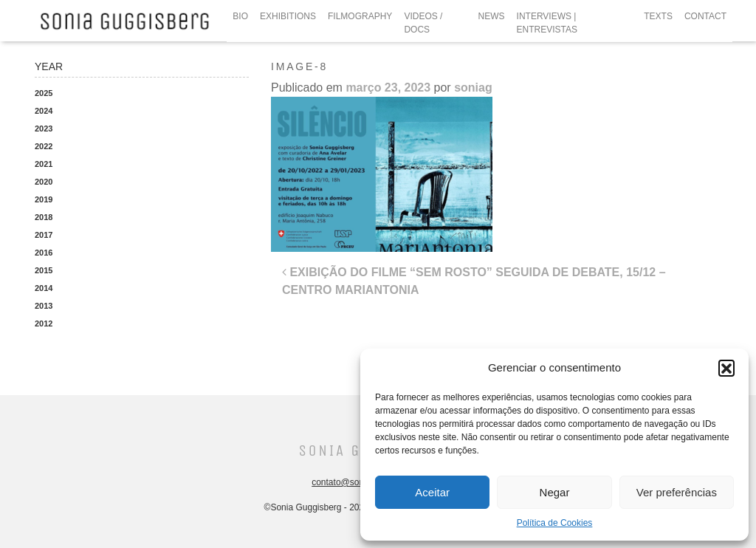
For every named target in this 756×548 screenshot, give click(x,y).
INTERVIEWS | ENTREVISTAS (547, 23)
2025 (44, 93)
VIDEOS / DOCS (423, 23)
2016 (44, 253)
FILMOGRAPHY (360, 16)
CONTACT (705, 16)
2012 (44, 323)
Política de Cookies (555, 523)
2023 (44, 129)
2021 (44, 164)
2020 (44, 182)
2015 (44, 270)
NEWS (492, 16)
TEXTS (658, 16)
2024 (44, 111)
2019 (44, 199)
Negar (555, 492)
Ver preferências (677, 492)
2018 (44, 217)
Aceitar (432, 492)
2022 (44, 146)
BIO (240, 16)
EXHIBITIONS (288, 16)
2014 (44, 288)
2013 (44, 306)
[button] (726, 368)
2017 (44, 235)
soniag (473, 88)
